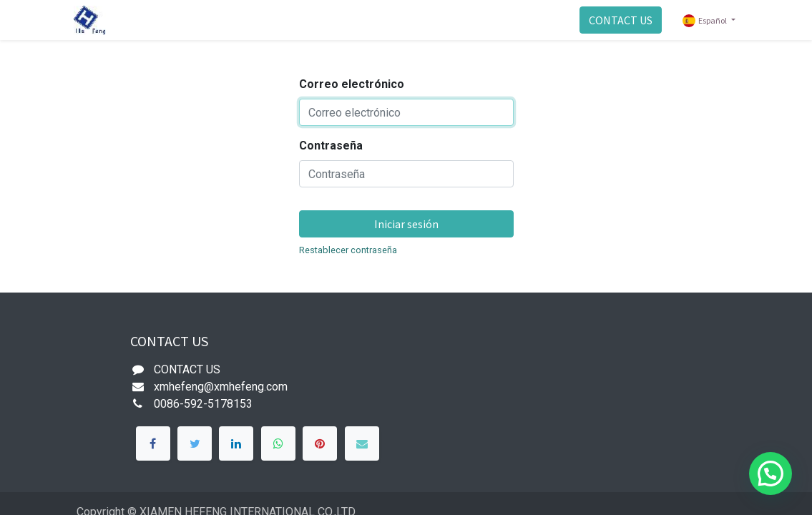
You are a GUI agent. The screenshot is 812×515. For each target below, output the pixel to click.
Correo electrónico (352, 84)
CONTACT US (621, 20)
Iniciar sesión (406, 224)
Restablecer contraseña (348, 250)
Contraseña (331, 146)
